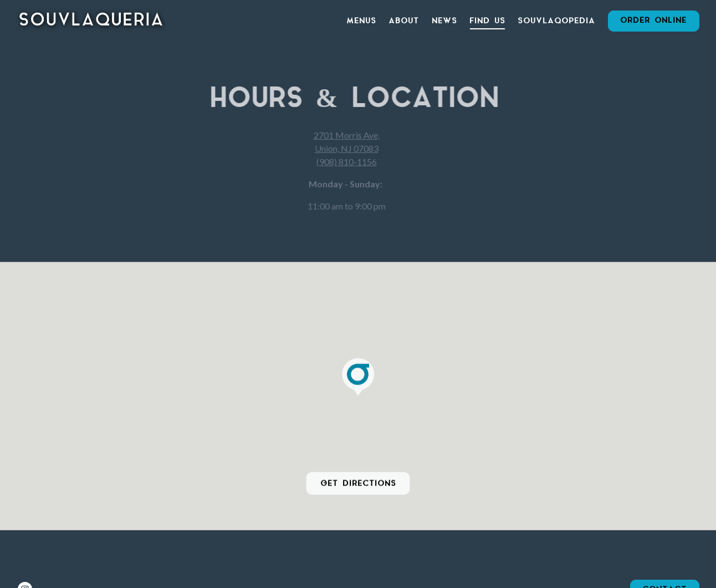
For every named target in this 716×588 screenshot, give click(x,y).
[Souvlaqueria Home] (91, 20)
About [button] (404, 21)
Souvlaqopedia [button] (556, 21)
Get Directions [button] (358, 484)
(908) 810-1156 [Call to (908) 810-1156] (343, 162)
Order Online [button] (653, 21)
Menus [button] (361, 21)
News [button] (444, 21)
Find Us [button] (487, 21)
